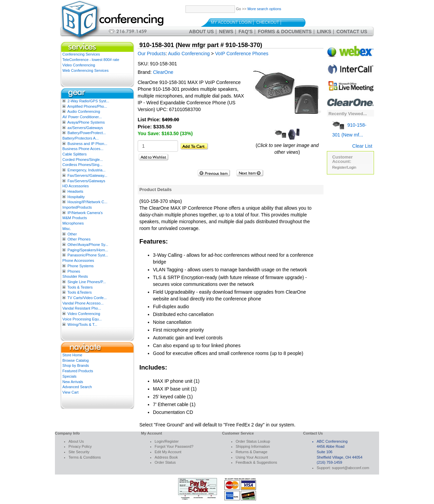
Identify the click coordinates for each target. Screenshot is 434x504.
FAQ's (246, 31)
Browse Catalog (76, 360)
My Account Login (231, 22)
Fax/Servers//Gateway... (87, 175)
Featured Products (78, 371)
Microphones (73, 223)
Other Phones (79, 239)
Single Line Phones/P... (87, 282)
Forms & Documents (285, 31)
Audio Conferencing (84, 111)
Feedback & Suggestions (256, 462)
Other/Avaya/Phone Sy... (88, 245)
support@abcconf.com (351, 468)
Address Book (166, 457)
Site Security (79, 452)
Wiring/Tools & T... (82, 324)
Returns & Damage (252, 452)
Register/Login (344, 167)
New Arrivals (73, 382)
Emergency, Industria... (86, 170)
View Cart (70, 392)
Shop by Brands (76, 365)
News (226, 31)
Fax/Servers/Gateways (86, 181)
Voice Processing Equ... (82, 319)
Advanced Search (77, 387)
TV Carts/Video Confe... (87, 298)
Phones (74, 271)
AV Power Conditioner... (82, 117)
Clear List (362, 146)
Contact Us (352, 31)
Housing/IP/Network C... (87, 202)
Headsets (75, 191)
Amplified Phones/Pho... (87, 106)
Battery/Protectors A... (81, 138)
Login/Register (167, 441)
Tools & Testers (80, 287)
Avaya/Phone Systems (86, 122)
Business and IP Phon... (87, 144)
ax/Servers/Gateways (85, 128)
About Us (201, 31)
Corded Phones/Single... (83, 160)
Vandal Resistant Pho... (82, 308)
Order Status (165, 462)
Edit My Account (168, 452)
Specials (70, 376)
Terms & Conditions (85, 457)
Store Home (72, 355)
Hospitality (76, 197)
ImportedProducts (77, 207)
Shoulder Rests (75, 276)
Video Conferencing (79, 65)
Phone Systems (81, 266)
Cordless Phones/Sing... (82, 165)
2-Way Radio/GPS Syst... (88, 101)
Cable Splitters (75, 154)
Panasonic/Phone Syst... (88, 255)
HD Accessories (76, 186)
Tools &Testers (80, 292)
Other (72, 234)
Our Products (152, 54)
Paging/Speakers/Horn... (88, 250)
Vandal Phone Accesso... (83, 303)
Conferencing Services (81, 54)
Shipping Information (253, 446)
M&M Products (75, 218)
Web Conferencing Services (85, 70)
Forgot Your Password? (174, 446)
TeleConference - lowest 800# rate (91, 60)
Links (324, 31)
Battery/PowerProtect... (87, 133)
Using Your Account (252, 457)
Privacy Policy (80, 446)
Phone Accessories (78, 260)
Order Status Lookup (253, 441)
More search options (264, 9)
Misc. (67, 229)
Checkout (268, 22)
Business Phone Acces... (83, 149)
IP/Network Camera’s (85, 213)
